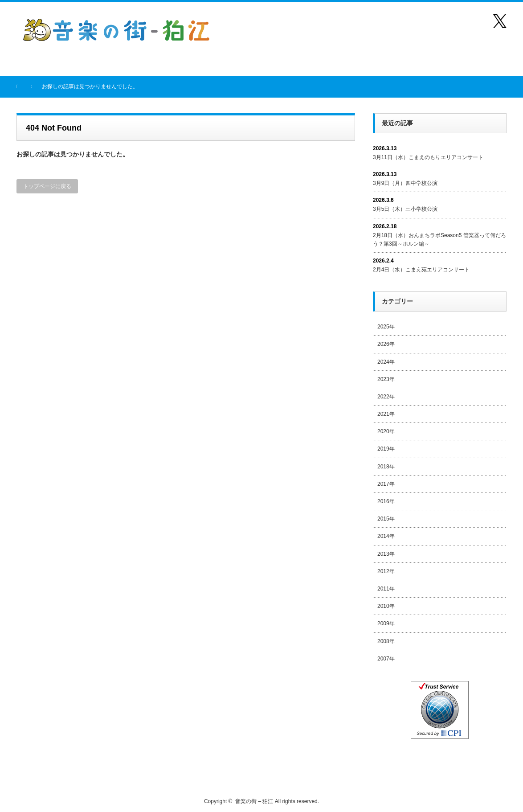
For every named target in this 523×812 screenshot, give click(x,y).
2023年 (386, 379)
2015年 (386, 519)
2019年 (386, 449)
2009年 (386, 623)
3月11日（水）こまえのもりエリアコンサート (428, 157)
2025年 (386, 327)
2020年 (386, 431)
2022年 (386, 397)
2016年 (386, 501)
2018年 (386, 467)
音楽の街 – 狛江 (254, 801)
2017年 (386, 484)
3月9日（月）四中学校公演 (405, 183)
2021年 (386, 414)
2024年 (386, 362)
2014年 (386, 536)
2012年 (386, 571)
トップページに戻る (47, 186)
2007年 (386, 659)
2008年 (386, 641)
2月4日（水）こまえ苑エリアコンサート (421, 270)
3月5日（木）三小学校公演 (405, 209)
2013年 (386, 554)
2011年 (386, 589)
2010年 (386, 606)
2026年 (386, 344)
